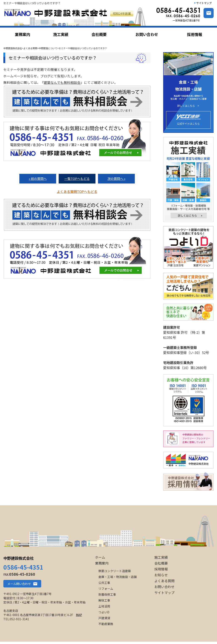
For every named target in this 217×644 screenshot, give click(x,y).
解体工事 (104, 600)
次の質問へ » (116, 179)
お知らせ (161, 575)
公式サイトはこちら (188, 120)
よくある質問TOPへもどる (77, 191)
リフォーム (106, 589)
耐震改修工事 (107, 594)
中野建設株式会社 (19, 558)
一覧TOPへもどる (77, 179)
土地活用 (104, 606)
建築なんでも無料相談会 (62, 82)
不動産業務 (106, 624)
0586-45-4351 (23, 567)
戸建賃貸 (104, 618)
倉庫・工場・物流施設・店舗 (118, 577)
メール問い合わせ (19, 584)
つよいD (104, 612)
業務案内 (102, 563)
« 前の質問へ (38, 179)
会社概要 (161, 563)
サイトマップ (204, 3)
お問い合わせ (164, 587)
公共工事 (104, 583)
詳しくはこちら (186, 106)
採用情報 (161, 569)
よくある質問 (164, 581)
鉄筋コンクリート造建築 (115, 571)
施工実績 (161, 557)
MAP (79, 615)
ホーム (100, 557)
